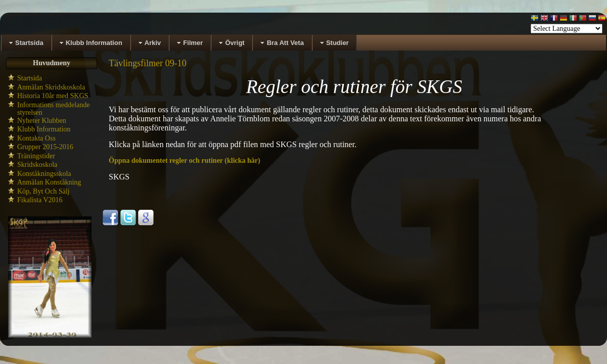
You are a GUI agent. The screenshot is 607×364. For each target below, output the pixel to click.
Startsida (30, 78)
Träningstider (36, 156)
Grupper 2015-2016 (45, 147)
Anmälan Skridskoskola (51, 87)
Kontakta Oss (36, 138)
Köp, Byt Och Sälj (43, 191)
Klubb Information (44, 129)
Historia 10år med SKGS (53, 96)
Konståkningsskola (44, 174)
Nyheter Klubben (42, 121)
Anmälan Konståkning (49, 182)
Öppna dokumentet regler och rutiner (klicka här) (184, 161)
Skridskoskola (37, 165)
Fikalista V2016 (40, 200)
